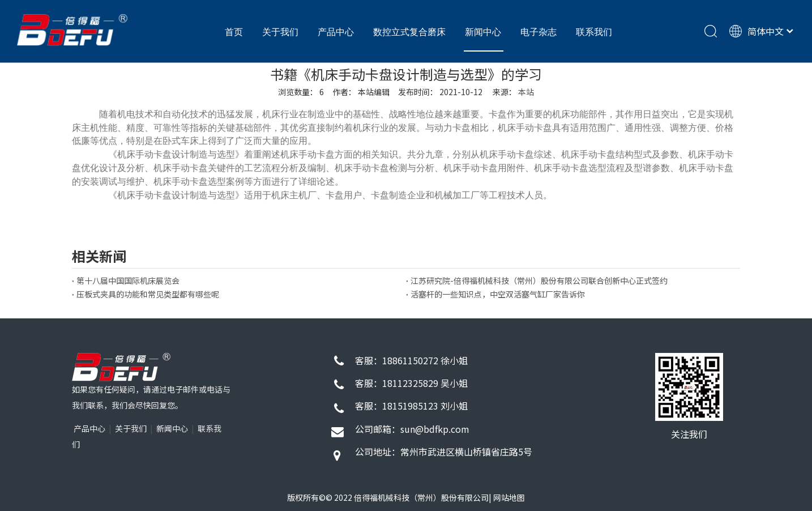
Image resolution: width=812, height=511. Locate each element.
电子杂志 (539, 32)
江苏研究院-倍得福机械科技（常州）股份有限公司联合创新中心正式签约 (539, 280)
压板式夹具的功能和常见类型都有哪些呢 (148, 294)
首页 (234, 32)
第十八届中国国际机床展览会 (128, 280)
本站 (526, 92)
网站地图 (509, 497)
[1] (121, 367)
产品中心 (336, 32)
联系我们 (594, 32)
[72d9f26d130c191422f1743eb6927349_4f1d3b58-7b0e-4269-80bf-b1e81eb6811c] (689, 387)
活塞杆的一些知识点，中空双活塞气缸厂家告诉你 (498, 294)
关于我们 (280, 32)
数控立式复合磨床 (409, 32)
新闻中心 (483, 32)
